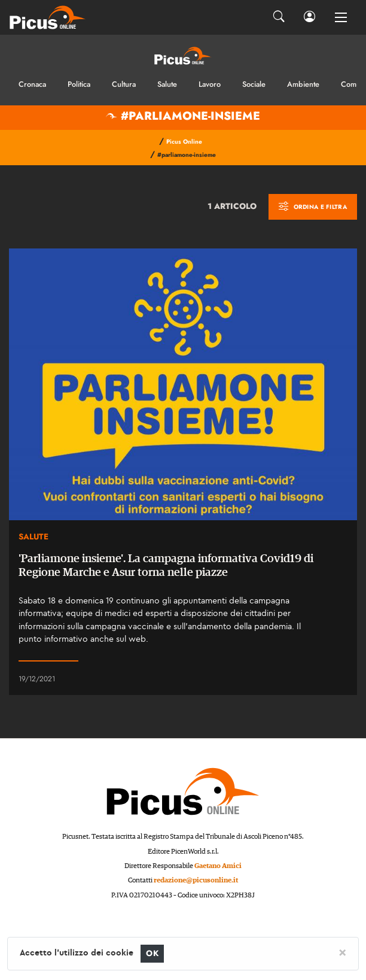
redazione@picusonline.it (196, 880)
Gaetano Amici (218, 866)
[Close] (342, 952)
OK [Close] (152, 953)
